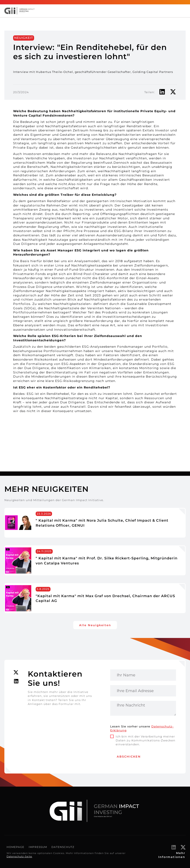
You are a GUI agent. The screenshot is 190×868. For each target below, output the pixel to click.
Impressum (38, 847)
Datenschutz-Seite (19, 856)
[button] (183, 11)
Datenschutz (63, 847)
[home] (22, 11)
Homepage (15, 847)
